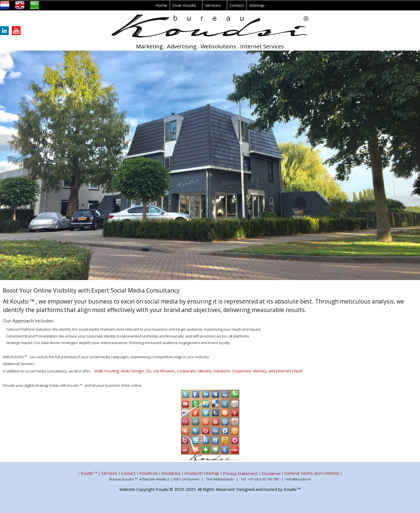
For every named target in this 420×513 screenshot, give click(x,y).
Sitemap (257, 5)
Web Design (132, 371)
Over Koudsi (184, 5)
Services (213, 5)
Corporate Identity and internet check (267, 371)
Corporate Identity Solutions (203, 371)
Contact (237, 5)
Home (161, 5)
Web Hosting (107, 371)
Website (127, 489)
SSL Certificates (160, 371)
